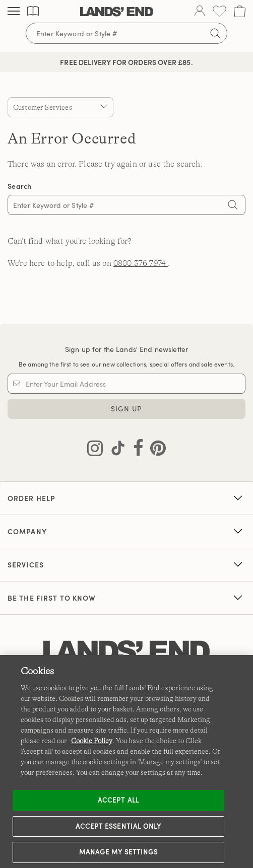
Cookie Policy (92, 741)
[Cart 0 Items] (240, 11)
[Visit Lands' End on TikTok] (115, 450)
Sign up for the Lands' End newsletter (126, 349)
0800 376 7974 (141, 263)
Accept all (118, 800)
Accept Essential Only (118, 826)
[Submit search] (215, 33)
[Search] (233, 206)
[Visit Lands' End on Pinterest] (155, 450)
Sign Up (127, 409)
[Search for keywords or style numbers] (126, 33)
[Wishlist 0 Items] (219, 11)
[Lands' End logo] (126, 652)
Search (20, 186)
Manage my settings (119, 852)
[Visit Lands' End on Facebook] (135, 450)
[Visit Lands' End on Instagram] (95, 450)
